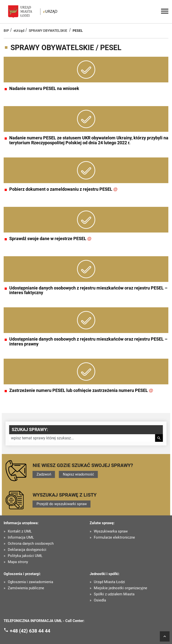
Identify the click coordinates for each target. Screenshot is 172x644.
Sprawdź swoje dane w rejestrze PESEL (50, 239)
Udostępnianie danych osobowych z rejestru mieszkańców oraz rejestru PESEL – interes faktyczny (88, 290)
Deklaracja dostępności (27, 550)
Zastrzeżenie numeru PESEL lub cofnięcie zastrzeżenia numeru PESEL (81, 390)
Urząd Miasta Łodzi (109, 582)
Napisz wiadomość (78, 474)
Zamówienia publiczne (26, 588)
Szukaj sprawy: (30, 429)
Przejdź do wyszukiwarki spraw (62, 504)
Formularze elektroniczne (114, 538)
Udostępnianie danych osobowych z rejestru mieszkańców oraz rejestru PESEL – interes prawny (88, 342)
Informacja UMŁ (21, 538)
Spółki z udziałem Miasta (114, 594)
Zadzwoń (44, 474)
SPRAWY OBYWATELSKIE (48, 31)
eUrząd (19, 31)
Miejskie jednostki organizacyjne (120, 588)
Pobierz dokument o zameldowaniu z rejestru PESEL (63, 189)
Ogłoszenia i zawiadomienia (30, 582)
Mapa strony (18, 562)
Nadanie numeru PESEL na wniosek (44, 89)
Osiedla (100, 600)
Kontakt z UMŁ (20, 531)
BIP (6, 31)
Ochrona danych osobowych (31, 544)
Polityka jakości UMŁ (25, 556)
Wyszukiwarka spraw (111, 531)
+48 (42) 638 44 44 (30, 631)
